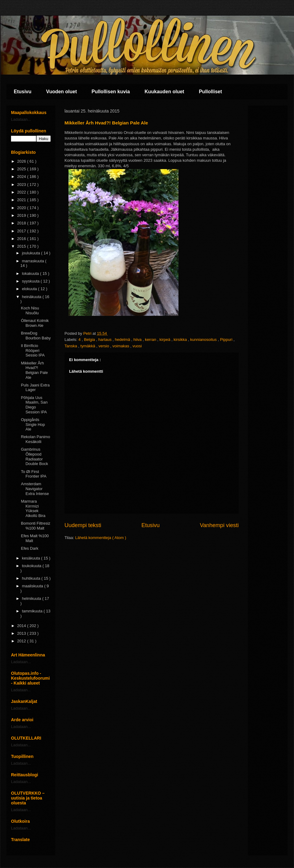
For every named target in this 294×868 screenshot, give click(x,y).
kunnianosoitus (204, 340)
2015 (22, 246)
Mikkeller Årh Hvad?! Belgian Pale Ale (34, 370)
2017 (22, 231)
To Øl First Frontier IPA (33, 474)
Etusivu (23, 92)
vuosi (137, 346)
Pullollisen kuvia (111, 92)
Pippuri (227, 340)
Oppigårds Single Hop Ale (33, 424)
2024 (22, 177)
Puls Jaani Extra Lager (35, 388)
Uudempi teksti (83, 525)
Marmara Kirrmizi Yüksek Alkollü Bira (33, 508)
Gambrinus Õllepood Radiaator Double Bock (34, 456)
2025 (22, 169)
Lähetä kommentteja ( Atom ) (101, 538)
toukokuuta (32, 566)
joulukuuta (32, 253)
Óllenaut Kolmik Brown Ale (35, 323)
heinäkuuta (32, 297)
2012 (22, 641)
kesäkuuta (32, 558)
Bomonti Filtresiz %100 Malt (35, 526)
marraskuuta (34, 261)
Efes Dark (29, 548)
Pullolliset (211, 92)
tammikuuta (33, 611)
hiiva (138, 340)
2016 (22, 239)
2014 (22, 626)
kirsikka (181, 340)
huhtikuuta (32, 578)
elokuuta (30, 289)
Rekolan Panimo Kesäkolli (35, 439)
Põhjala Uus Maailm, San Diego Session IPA (34, 405)
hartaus (106, 340)
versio (104, 346)
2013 (22, 633)
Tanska (71, 346)
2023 (22, 185)
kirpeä (165, 340)
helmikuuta (32, 598)
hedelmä (123, 340)
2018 (22, 223)
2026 (22, 161)
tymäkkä (88, 346)
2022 (22, 192)
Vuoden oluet (62, 92)
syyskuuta (31, 281)
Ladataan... (21, 119)
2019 (22, 215)
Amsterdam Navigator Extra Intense (35, 489)
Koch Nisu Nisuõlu (30, 310)
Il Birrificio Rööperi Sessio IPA (33, 350)
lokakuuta (31, 273)
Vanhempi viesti (219, 525)
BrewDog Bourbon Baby (36, 336)
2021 (22, 200)
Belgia (90, 340)
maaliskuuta (33, 586)
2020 (22, 208)
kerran (151, 340)
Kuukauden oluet (164, 92)
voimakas (121, 346)
